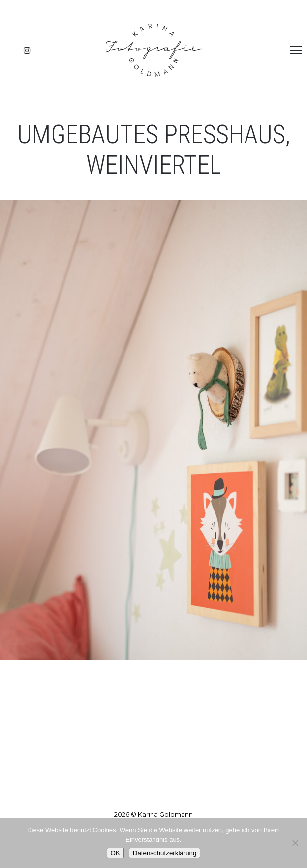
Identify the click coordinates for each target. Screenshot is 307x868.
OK (115, 853)
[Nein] (295, 843)
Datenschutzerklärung (165, 853)
